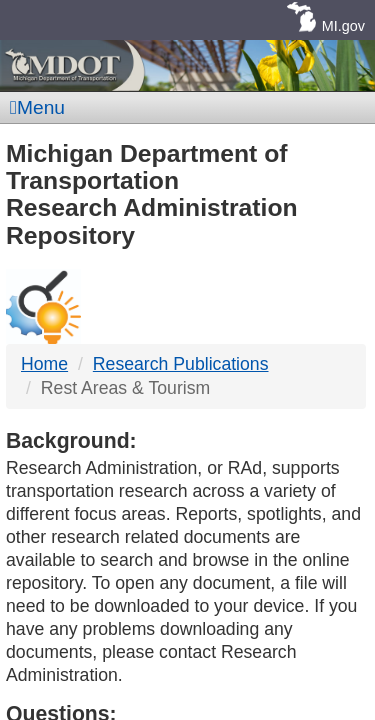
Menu (37, 107)
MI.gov (343, 26)
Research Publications (181, 364)
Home (44, 364)
